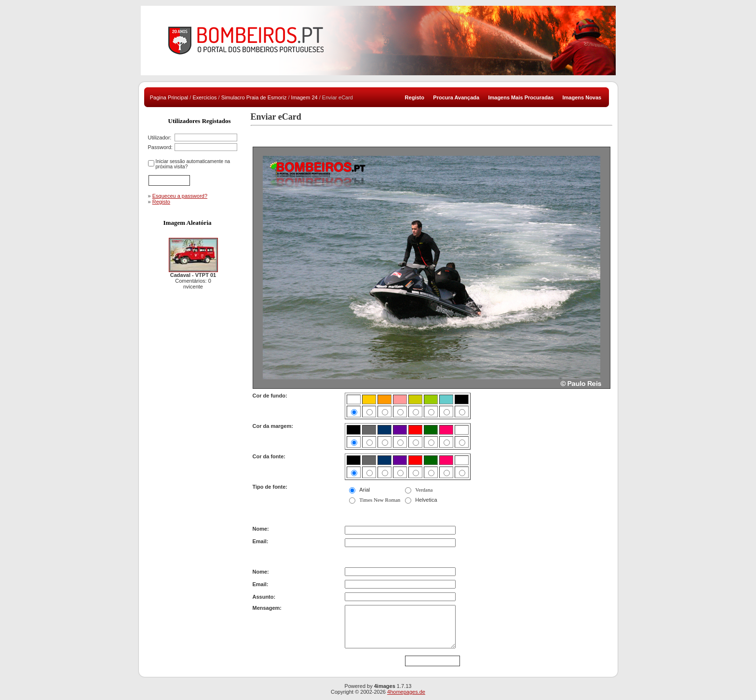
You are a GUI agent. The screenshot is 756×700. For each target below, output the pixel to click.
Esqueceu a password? (180, 196)
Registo (161, 202)
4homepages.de (406, 692)
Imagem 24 (304, 97)
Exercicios (204, 97)
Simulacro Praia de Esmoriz (254, 97)
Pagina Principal (169, 97)
